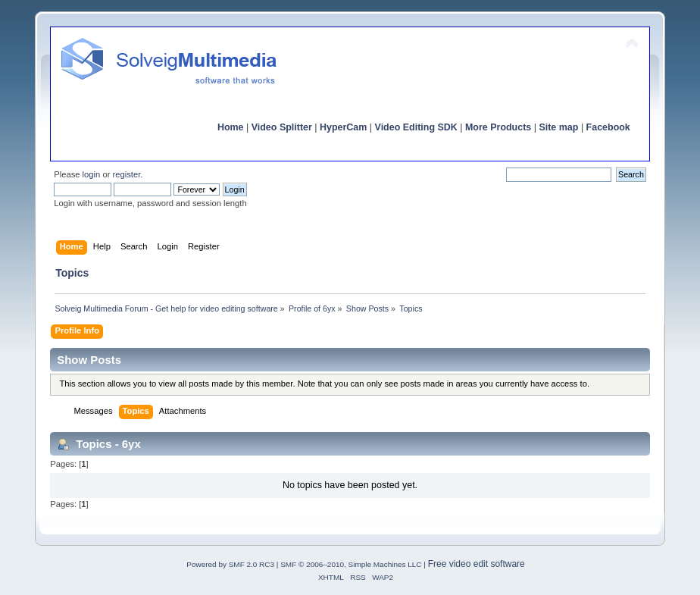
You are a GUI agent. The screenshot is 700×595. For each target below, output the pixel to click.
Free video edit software (477, 564)
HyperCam (343, 127)
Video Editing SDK (416, 127)
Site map (558, 127)
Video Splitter (282, 127)
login (92, 174)
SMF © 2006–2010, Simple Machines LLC (351, 564)
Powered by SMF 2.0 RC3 (230, 564)
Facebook (608, 127)
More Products (498, 127)
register (127, 174)
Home (231, 127)
